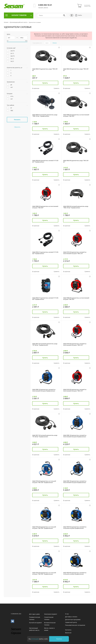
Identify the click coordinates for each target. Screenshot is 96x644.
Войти (80, 15)
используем (35, 639)
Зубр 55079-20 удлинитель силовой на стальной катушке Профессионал (75, 528)
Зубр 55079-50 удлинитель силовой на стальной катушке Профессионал (75, 573)
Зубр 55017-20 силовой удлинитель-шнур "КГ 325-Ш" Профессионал (45, 344)
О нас (67, 614)
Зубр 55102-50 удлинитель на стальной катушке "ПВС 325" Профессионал (44, 573)
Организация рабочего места (19, 22)
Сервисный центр (71, 622)
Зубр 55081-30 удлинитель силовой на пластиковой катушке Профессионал (75, 436)
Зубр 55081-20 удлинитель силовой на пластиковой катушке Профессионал (44, 390)
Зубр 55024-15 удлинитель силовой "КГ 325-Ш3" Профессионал (45, 299)
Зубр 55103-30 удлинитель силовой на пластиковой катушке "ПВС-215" (75, 344)
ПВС (10, 111)
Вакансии (68, 633)
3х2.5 (10, 61)
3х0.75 (11, 56)
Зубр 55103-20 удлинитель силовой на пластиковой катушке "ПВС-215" (75, 253)
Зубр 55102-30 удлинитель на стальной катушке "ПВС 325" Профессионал (44, 528)
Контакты (68, 630)
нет (10, 87)
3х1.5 (10, 59)
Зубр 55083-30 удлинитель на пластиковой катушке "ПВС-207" (45, 207)
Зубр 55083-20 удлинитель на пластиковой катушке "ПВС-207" (76, 115)
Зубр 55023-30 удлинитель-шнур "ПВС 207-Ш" (76, 70)
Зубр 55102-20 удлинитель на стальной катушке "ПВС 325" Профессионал (44, 482)
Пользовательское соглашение (75, 625)
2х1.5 (10, 54)
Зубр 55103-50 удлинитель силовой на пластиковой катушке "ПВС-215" (75, 390)
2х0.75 (11, 51)
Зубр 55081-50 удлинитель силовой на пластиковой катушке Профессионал (75, 482)
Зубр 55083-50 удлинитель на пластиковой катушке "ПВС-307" (76, 299)
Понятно (59, 639)
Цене (47, 43)
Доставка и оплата (71, 617)
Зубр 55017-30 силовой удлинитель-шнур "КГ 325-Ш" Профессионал (45, 436)
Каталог (6, 22)
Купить (46, 83)
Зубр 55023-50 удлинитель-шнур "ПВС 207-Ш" (76, 161)
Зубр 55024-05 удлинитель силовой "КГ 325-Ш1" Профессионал (45, 161)
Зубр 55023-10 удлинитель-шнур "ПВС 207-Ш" (45, 70)
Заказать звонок (43, 8)
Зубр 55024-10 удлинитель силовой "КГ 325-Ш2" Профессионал (45, 253)
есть (10, 96)
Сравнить (57, 88)
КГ (9, 108)
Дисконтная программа (73, 620)
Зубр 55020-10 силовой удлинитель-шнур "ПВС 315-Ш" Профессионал (45, 115)
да (9, 85)
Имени (55, 43)
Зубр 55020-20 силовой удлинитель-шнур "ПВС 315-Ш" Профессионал (76, 207)
